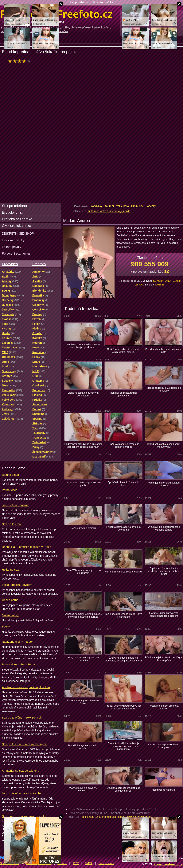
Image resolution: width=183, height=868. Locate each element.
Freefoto (39, 264)
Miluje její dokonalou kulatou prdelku (164, 484)
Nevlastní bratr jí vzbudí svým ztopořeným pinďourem (83, 346)
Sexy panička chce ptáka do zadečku (83, 659)
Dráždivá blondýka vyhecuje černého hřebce (124, 445)
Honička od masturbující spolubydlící (123, 394)
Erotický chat (12, 212)
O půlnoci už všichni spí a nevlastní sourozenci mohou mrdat (164, 571)
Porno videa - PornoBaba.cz (20, 664)
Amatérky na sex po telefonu (21, 771)
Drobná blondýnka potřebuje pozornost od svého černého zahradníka (123, 746)
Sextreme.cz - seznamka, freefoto (24, 816)
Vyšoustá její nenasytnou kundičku (83, 789)
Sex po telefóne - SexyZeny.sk (22, 717)
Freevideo (10, 264)
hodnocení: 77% (20, 61)
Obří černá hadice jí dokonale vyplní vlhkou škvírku (124, 351)
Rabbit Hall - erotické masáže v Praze (27, 547)
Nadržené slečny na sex (18, 642)
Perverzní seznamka (16, 253)
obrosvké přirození (82, 28)
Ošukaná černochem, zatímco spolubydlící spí (123, 789)
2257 (76, 863)
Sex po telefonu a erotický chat (22, 793)
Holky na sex (10, 570)
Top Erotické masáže (15, 505)
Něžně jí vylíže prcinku (83, 528)
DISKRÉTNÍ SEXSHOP (18, 234)
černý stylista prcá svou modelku (123, 572)
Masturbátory (10, 615)
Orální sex (137, 206)
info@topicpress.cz (114, 817)
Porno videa (10, 490)
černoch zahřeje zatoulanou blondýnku (164, 746)
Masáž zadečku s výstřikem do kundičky (164, 389)
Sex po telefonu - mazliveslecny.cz (24, 744)
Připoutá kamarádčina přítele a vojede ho (123, 528)
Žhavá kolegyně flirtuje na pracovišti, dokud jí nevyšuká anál (123, 659)
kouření (106, 28)
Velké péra (122, 206)
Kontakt (62, 863)
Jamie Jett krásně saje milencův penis (83, 484)
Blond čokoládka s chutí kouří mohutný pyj (164, 445)
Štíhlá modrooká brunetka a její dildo (108, 211)
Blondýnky (96, 206)
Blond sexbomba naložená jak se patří (164, 351)
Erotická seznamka (17, 219)
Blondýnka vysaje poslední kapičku (83, 747)
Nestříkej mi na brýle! (164, 790)
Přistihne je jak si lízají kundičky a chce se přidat (164, 659)
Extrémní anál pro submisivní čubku (83, 702)
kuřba (66, 28)
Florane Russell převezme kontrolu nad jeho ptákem (164, 614)
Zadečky (151, 206)
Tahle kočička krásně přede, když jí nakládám (124, 615)
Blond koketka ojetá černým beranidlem (83, 394)
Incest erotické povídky (17, 585)
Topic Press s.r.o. (91, 817)
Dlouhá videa (10, 475)
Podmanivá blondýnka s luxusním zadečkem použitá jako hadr (83, 445)
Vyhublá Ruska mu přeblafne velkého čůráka (164, 528)
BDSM (6, 626)
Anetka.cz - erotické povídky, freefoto (26, 687)
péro (97, 28)
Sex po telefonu (79, 2)
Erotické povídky (103, 2)
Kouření (109, 206)
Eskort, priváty (12, 247)
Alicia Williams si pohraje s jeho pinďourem (83, 572)
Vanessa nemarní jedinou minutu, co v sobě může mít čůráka (83, 615)
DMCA (89, 863)
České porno (10, 600)
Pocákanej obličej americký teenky (164, 707)
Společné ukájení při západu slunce (123, 484)
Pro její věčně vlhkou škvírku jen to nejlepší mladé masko (123, 707)
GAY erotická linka (17, 226)
